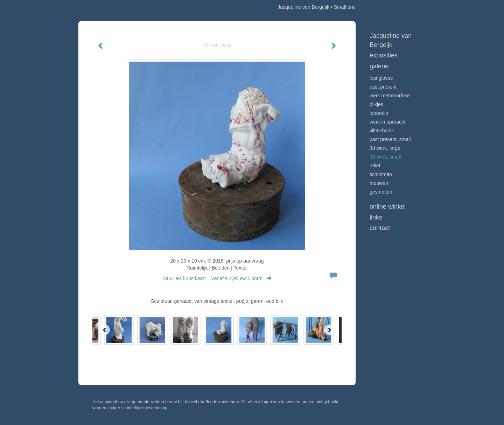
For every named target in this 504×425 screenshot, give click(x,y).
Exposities (384, 55)
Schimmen (381, 174)
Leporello (379, 113)
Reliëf (375, 166)
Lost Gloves (381, 78)
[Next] (329, 330)
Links (376, 217)
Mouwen (379, 183)
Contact (380, 228)
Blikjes (376, 104)
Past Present (383, 87)
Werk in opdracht (388, 122)
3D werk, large (385, 148)
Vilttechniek (382, 131)
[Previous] (105, 330)
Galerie (379, 66)
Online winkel (388, 207)
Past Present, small (390, 139)
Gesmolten (381, 192)
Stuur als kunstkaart (217, 278)
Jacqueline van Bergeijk (303, 7)
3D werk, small (385, 157)
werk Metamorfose (390, 96)
